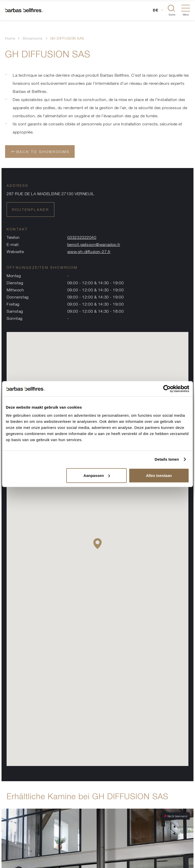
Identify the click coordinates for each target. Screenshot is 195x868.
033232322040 (82, 237)
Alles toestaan (159, 475)
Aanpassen (97, 475)
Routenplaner (30, 210)
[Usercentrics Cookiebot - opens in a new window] (167, 389)
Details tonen (167, 459)
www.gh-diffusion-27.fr (89, 252)
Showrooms (33, 38)
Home (10, 38)
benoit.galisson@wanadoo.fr (94, 244)
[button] (97, 544)
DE (156, 10)
